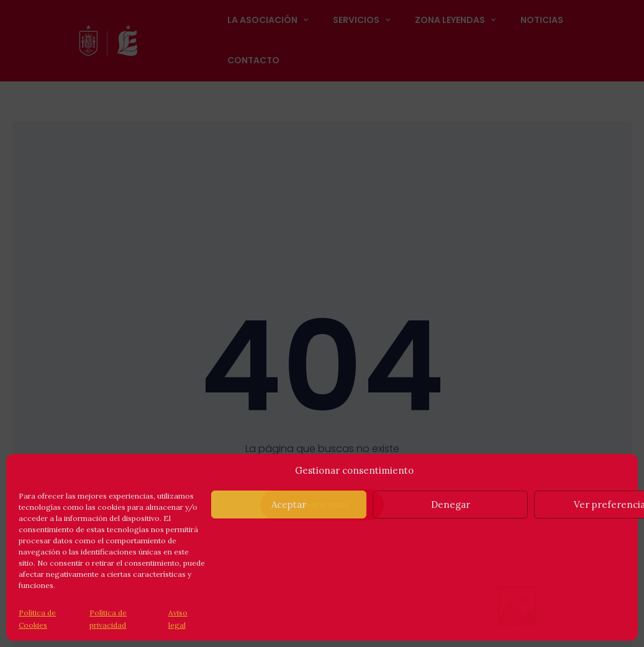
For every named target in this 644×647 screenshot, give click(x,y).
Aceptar (289, 504)
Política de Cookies (37, 619)
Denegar (451, 504)
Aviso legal (178, 619)
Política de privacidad (108, 619)
